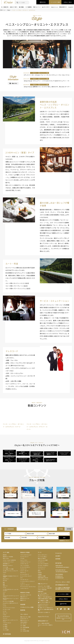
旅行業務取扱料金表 (59, 578)
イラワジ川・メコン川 (7, 623)
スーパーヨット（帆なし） (42, 557)
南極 (4, 584)
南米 (4, 582)
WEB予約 (63, 604)
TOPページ (3, 10)
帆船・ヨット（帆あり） (42, 558)
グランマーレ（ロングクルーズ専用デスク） (45, 626)
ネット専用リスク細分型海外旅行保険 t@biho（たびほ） (63, 588)
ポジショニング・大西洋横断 (8, 601)
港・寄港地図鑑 (7, 634)
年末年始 (40, 573)
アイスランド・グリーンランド (8, 562)
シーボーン (23, 583)
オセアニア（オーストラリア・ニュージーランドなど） (11, 596)
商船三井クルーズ (24, 597)
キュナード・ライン (24, 560)
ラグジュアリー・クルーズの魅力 (44, 586)
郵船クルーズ (23, 600)
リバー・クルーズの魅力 (42, 593)
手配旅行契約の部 (59, 566)
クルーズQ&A (23, 629)
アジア (4, 592)
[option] (13, 418)
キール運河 (5, 628)
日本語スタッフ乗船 (42, 576)
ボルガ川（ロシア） (6, 617)
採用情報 (58, 559)
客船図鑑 (23, 604)
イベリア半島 (5, 567)
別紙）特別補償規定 (59, 574)
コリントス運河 (6, 630)
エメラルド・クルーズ (24, 564)
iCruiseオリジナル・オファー (43, 604)
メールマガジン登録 (63, 594)
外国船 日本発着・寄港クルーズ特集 (45, 599)
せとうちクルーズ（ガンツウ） (26, 595)
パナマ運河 (5, 625)
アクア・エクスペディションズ (26, 555)
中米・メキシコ (6, 579)
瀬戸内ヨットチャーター (25, 599)
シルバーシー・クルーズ (25, 585)
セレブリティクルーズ (24, 557)
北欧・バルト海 (6, 558)
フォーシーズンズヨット (25, 566)
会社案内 (58, 556)
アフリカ (4, 588)
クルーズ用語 (23, 626)
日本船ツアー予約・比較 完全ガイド (45, 597)
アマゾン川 (5, 618)
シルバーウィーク (41, 569)
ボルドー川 (5, 613)
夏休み (39, 571)
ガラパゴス (5, 581)
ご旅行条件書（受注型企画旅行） (62, 572)
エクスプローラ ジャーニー (26, 562)
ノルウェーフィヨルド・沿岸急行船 (9, 560)
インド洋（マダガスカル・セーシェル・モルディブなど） (11, 590)
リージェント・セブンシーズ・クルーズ (27, 581)
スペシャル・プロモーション (43, 580)
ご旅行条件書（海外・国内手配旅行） (62, 567)
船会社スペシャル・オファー (43, 606)
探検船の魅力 (41, 592)
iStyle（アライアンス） (43, 617)
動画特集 (23, 610)
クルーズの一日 (23, 624)
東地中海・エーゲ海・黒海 (8, 557)
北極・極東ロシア (6, 564)
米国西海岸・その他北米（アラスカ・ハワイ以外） (11, 577)
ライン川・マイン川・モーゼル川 (9, 608)
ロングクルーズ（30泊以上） (43, 566)
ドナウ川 (5, 606)
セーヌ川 (5, 611)
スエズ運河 (5, 626)
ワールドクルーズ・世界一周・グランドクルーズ (10, 604)
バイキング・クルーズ (24, 588)
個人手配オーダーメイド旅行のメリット (45, 608)
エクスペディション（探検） (43, 560)
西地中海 (5, 555)
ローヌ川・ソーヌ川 (7, 609)
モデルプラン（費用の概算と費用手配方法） (46, 610)
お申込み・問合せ (63, 599)
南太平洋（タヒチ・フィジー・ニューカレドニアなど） (11, 599)
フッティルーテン (24, 569)
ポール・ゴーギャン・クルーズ (26, 576)
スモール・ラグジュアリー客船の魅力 (45, 588)
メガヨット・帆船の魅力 (42, 590)
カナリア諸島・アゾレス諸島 (8, 569)
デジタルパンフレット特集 (27, 607)
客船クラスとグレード (25, 620)
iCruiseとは (58, 553)
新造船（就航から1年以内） (43, 578)
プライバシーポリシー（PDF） (63, 582)
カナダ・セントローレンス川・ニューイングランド (10, 621)
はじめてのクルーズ (24, 619)
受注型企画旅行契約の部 (60, 570)
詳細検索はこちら (64, 541)
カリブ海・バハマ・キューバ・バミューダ (10, 571)
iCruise (8, 2)
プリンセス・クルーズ (24, 580)
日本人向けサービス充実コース (44, 612)
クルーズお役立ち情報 (25, 631)
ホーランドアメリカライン (25, 567)
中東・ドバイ (5, 586)
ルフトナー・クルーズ (24, 571)
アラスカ (5, 573)
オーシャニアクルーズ (24, 574)
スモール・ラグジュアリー (43, 555)
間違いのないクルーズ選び (26, 617)
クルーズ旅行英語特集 (25, 627)
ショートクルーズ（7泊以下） (43, 564)
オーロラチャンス (41, 562)
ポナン (22, 578)
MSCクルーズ (23, 573)
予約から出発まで (24, 622)
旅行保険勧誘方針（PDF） (62, 585)
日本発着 (40, 574)
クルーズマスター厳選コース (44, 602)
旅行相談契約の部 (59, 576)
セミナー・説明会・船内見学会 (44, 623)
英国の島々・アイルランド (8, 566)
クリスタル (22, 558)
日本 (4, 594)
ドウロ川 (5, 615)
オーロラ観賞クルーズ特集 (43, 600)
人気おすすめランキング (43, 595)
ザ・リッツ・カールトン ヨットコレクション (28, 587)
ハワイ (4, 574)
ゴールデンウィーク (42, 567)
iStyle (9, 10)
